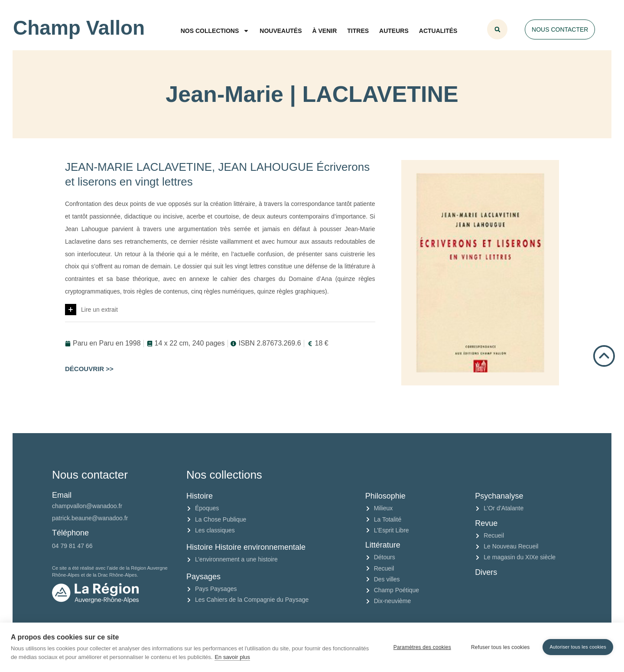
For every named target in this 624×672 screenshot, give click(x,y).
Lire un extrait (99, 310)
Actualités (438, 31)
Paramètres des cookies (422, 647)
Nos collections (215, 31)
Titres (358, 31)
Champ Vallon (79, 28)
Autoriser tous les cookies (578, 647)
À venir (325, 31)
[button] (497, 29)
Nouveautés (281, 31)
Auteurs (394, 31)
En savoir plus (232, 657)
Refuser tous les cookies (500, 647)
